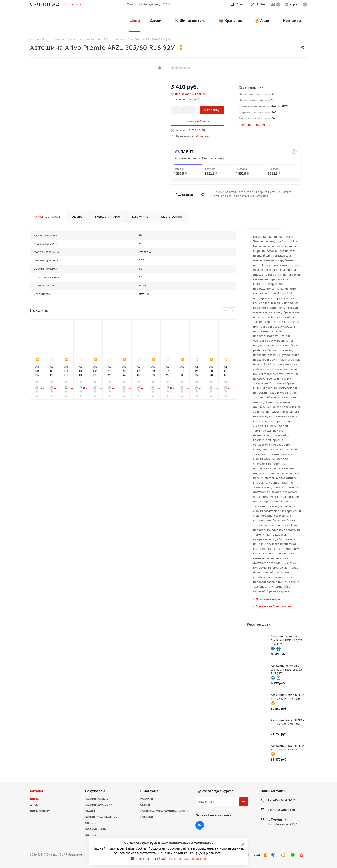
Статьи (145, 805)
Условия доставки (99, 805)
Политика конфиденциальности (164, 811)
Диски (35, 805)
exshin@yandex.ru (281, 810)
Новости (146, 799)
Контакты (147, 817)
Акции (90, 811)
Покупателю (95, 791)
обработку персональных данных (182, 859)
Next (233, 311)
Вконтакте (200, 825)
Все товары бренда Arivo (273, 606)
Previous (226, 311)
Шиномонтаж (40, 811)
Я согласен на (171, 859)
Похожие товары (268, 599)
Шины (34, 799)
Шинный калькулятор (101, 817)
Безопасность (95, 829)
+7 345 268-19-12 (281, 800)
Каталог (37, 791)
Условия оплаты (97, 799)
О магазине (149, 791)
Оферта (91, 823)
